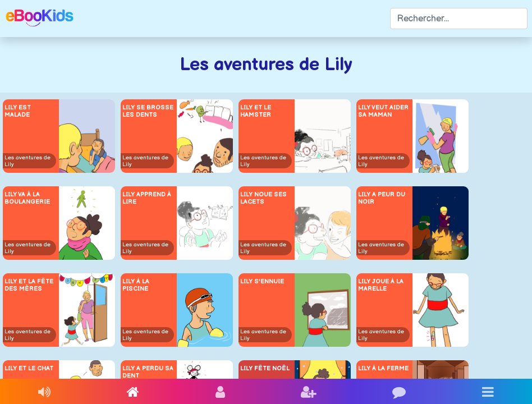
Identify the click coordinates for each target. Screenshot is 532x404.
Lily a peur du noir (382, 198)
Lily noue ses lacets (263, 198)
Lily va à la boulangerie (27, 198)
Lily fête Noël (265, 368)
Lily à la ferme (383, 368)
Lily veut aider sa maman (383, 111)
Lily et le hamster (256, 111)
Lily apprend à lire (147, 198)
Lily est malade (18, 111)
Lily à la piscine (136, 285)
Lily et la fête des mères (29, 285)
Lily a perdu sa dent (148, 372)
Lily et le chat (29, 368)
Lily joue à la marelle (381, 285)
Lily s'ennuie (262, 281)
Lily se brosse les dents (148, 111)
